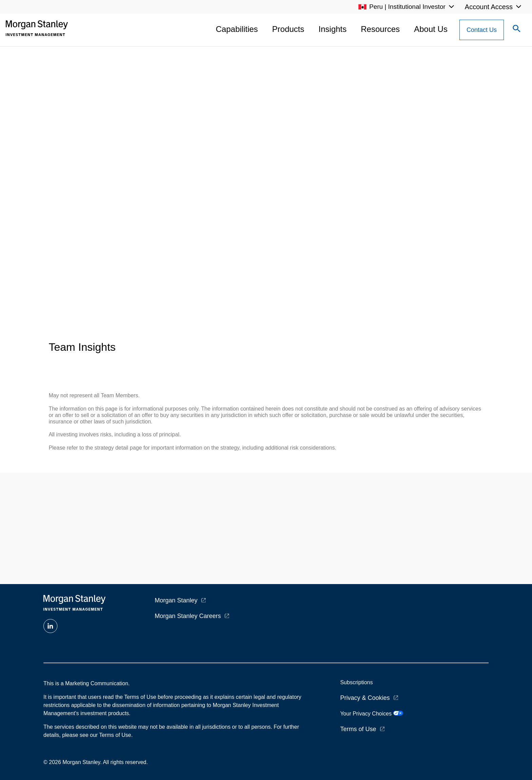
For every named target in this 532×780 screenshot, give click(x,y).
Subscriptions (357, 682)
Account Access (489, 7)
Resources (381, 29)
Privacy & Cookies (365, 698)
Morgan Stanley (176, 600)
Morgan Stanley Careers (188, 616)
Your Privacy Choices (372, 714)
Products (288, 29)
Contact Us (482, 30)
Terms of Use (358, 729)
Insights (333, 29)
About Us (431, 29)
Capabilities (237, 29)
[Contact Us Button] (482, 30)
